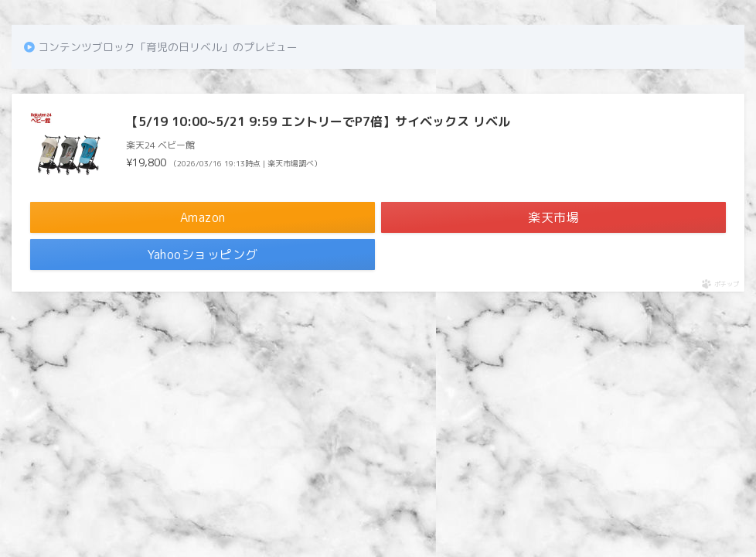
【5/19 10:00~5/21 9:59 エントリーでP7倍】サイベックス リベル (318, 121)
